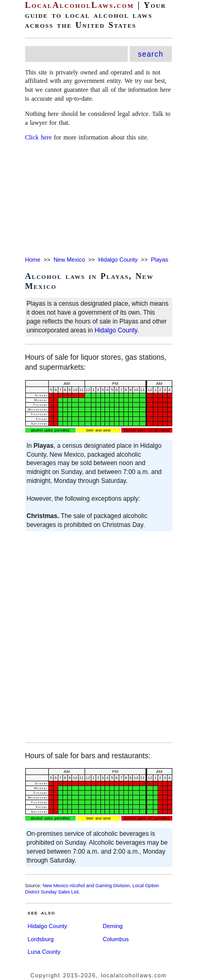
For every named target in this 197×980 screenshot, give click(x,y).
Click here (39, 137)
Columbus (116, 939)
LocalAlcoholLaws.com (80, 5)
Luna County (44, 952)
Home (33, 260)
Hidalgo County (118, 260)
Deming (113, 926)
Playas (159, 260)
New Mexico (69, 260)
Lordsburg (41, 939)
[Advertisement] (98, 200)
